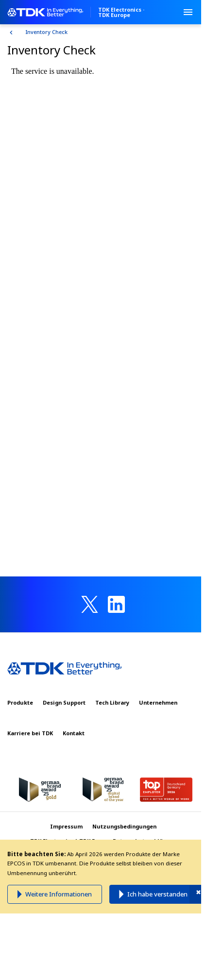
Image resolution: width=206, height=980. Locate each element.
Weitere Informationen (59, 894)
